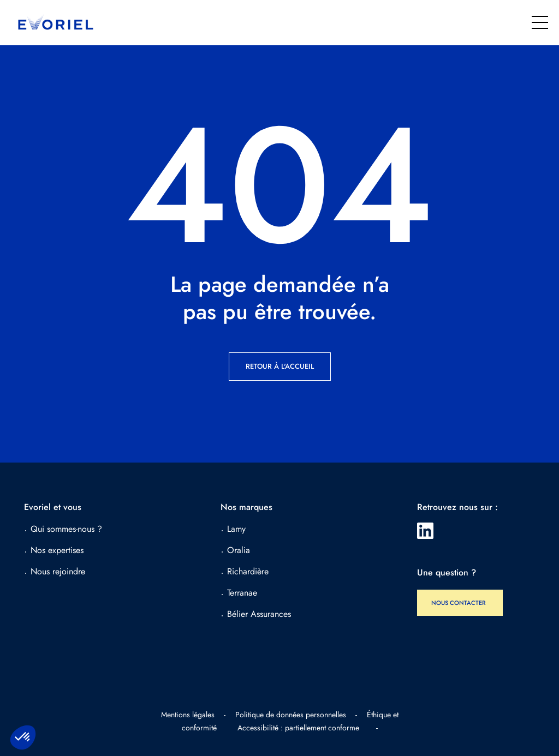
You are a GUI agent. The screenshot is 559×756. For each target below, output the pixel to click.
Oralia (239, 550)
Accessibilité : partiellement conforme (298, 728)
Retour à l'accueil (280, 366)
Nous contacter (459, 603)
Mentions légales (188, 715)
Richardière (248, 571)
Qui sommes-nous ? (66, 529)
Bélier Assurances (259, 614)
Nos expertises (57, 550)
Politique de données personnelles (291, 715)
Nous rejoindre (58, 571)
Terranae (242, 593)
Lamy (236, 529)
